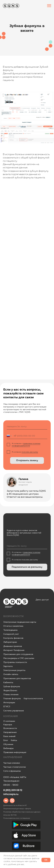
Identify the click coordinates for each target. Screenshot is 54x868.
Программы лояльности (15, 662)
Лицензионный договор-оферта (17, 809)
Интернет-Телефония (14, 650)
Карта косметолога (33, 699)
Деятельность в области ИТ (15, 805)
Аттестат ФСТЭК (10, 815)
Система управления (14, 711)
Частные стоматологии (15, 767)
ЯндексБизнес (10, 690)
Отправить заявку (27, 460)
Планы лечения (11, 695)
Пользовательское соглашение (17, 818)
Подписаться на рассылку (27, 567)
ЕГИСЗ (7, 707)
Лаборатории (10, 642)
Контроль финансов (13, 638)
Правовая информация (15, 752)
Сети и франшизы (12, 771)
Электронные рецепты (14, 670)
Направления (10, 732)
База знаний (9, 736)
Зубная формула (12, 686)
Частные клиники (12, 763)
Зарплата (8, 666)
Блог (6, 740)
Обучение (8, 744)
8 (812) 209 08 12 (13, 790)
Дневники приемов (13, 646)
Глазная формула (12, 699)
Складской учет (11, 634)
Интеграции (9, 703)
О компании (9, 721)
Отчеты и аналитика (13, 626)
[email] (27, 427)
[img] (6, 801)
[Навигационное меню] (49, 6)
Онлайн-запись (11, 674)
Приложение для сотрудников (18, 654)
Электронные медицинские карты (20, 622)
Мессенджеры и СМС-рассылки (19, 658)
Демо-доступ (42, 600)
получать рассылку (30, 452)
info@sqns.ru (11, 794)
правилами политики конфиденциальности (26, 445)
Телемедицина (10, 630)
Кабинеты (8, 682)
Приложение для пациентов (17, 678)
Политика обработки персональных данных (22, 812)
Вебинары (8, 748)
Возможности (10, 728)
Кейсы (14, 740)
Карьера (8, 725)
